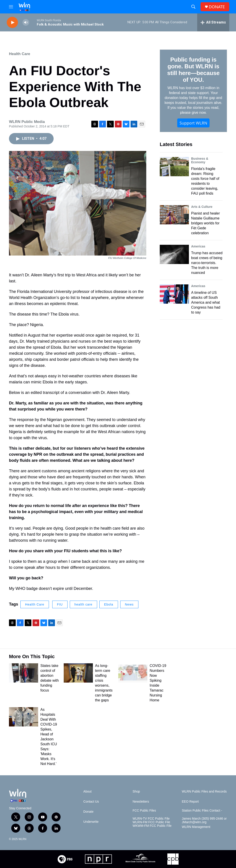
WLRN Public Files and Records (204, 792)
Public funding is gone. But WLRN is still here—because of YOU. (193, 70)
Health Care (20, 54)
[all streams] (213, 22)
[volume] (26, 23)
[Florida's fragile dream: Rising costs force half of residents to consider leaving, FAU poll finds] (174, 167)
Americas (198, 246)
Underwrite (91, 822)
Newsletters (141, 802)
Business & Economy (200, 160)
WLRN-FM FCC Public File (151, 822)
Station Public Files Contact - (202, 811)
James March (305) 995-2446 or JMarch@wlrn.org (204, 820)
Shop (136, 792)
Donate (88, 812)
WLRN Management (196, 827)
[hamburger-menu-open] (11, 7)
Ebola (109, 604)
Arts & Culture (202, 207)
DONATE (217, 7)
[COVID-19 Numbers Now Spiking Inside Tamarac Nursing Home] (133, 673)
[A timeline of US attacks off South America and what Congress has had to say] (174, 294)
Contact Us (91, 802)
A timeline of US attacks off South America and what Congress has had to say (206, 302)
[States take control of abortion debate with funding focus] (24, 673)
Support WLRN (193, 123)
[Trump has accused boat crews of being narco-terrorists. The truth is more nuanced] (174, 254)
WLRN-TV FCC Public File (151, 819)
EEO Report (190, 802)
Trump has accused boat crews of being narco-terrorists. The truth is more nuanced (207, 263)
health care (83, 604)
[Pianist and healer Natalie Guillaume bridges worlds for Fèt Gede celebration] (174, 215)
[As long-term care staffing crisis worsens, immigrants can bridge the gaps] (78, 673)
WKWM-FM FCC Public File (152, 826)
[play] (12, 23)
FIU (60, 604)
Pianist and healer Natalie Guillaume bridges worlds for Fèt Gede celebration (205, 223)
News (129, 604)
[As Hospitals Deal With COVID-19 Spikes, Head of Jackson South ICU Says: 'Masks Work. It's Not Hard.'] (24, 717)
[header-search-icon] (193, 7)
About (88, 792)
